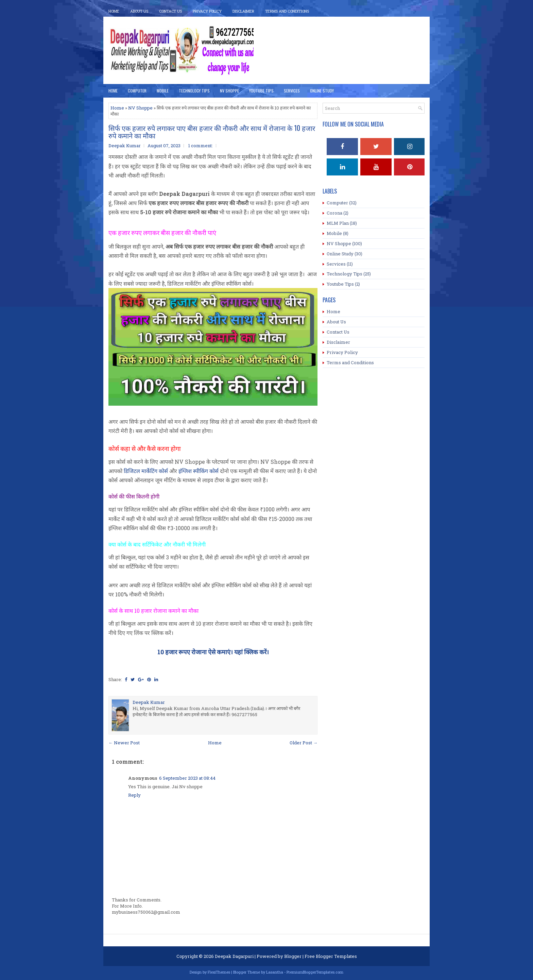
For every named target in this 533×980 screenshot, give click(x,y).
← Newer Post (124, 743)
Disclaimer (243, 11)
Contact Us (170, 11)
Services (292, 91)
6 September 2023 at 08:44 (187, 778)
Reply (134, 795)
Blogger (293, 956)
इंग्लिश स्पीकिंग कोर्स (199, 471)
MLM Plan (338, 223)
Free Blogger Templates (331, 956)
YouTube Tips (261, 91)
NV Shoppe (229, 91)
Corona (334, 213)
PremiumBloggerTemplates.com (315, 972)
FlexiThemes (219, 972)
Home (114, 11)
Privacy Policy (207, 11)
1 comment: (201, 146)
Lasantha (275, 972)
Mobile (163, 91)
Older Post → (304, 743)
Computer (137, 91)
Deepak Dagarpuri (234, 956)
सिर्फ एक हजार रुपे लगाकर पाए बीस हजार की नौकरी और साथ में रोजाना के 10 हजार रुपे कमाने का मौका (212, 132)
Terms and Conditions (350, 362)
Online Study (322, 91)
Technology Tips (194, 91)
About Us (139, 11)
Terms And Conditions (287, 11)
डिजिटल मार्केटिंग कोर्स (146, 471)
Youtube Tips (340, 284)
